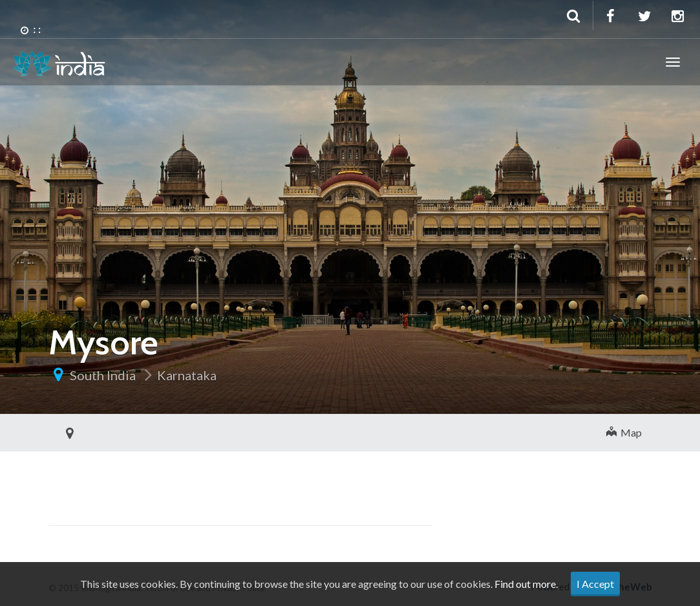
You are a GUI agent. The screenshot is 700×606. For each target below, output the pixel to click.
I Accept (595, 584)
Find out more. (526, 584)
